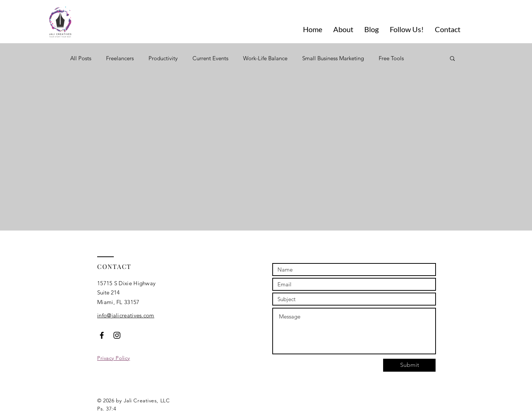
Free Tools (391, 58)
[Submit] (409, 365)
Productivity (163, 58)
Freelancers (120, 58)
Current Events (210, 58)
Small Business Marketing (333, 58)
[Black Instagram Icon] (117, 335)
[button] (452, 59)
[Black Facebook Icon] (102, 335)
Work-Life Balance (265, 58)
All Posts (81, 58)
